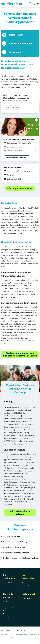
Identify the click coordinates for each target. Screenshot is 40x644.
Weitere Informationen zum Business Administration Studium (20, 354)
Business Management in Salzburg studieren (21, 558)
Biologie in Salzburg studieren (15, 547)
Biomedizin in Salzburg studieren (16, 553)
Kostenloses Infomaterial (17, 157)
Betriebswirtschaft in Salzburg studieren (19, 542)
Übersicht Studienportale (10, 583)
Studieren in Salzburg (12, 536)
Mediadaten (25, 583)
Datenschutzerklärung (21, 634)
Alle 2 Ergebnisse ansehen (20, 188)
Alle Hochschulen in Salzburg (20, 512)
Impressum (4, 634)
